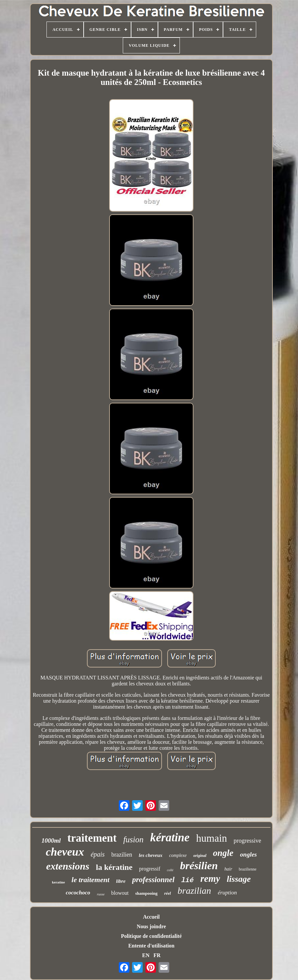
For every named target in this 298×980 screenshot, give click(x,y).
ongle (223, 853)
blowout (120, 893)
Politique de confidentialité (151, 936)
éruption (227, 893)
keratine (58, 882)
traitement (92, 838)
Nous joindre (151, 926)
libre (121, 881)
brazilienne (248, 869)
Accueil (151, 917)
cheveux (65, 852)
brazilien (122, 855)
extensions (68, 866)
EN (146, 955)
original (200, 856)
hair (228, 869)
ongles (248, 854)
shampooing (147, 893)
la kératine (114, 867)
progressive (247, 841)
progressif (150, 869)
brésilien (199, 866)
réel (168, 893)
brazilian (194, 891)
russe (101, 894)
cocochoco (78, 893)
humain (212, 838)
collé (170, 870)
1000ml (51, 840)
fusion (133, 840)
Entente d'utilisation (151, 946)
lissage (239, 879)
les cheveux (150, 855)
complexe (178, 855)
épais (98, 854)
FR (157, 955)
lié (187, 880)
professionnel (153, 880)
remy (210, 878)
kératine (170, 838)
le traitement (91, 880)
